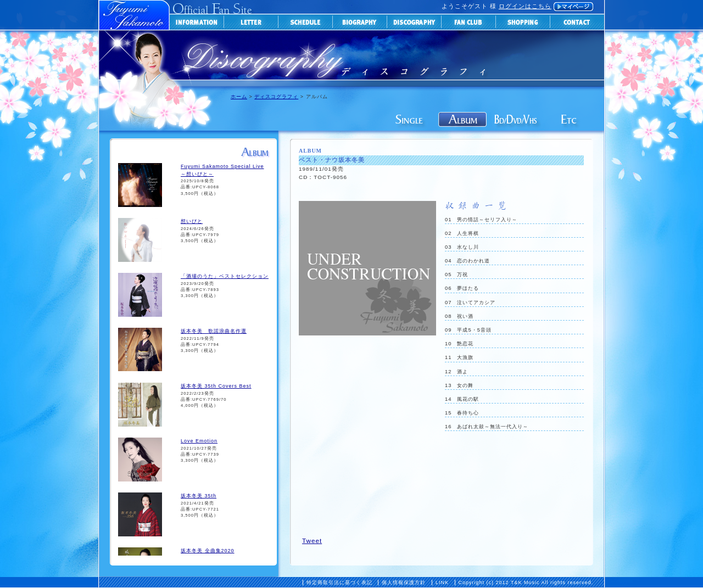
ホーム (239, 97)
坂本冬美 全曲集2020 (208, 551)
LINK (442, 583)
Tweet (312, 541)
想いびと (192, 221)
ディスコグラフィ (276, 97)
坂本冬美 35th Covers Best (216, 386)
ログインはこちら (525, 6)
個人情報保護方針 (404, 583)
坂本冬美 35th (199, 496)
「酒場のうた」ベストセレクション (225, 276)
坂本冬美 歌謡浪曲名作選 (214, 331)
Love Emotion (199, 441)
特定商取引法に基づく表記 (339, 583)
